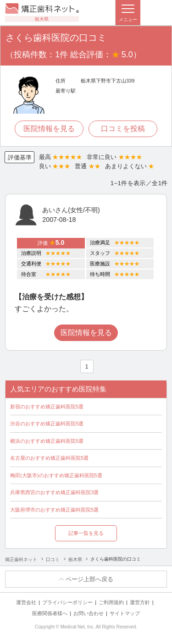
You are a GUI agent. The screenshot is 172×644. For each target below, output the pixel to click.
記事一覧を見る (86, 533)
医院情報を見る (49, 129)
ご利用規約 (111, 602)
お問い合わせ (89, 613)
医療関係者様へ (50, 613)
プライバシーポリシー (67, 602)
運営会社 (26, 602)
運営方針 (140, 602)
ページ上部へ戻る (89, 579)
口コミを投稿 (123, 129)
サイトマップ (125, 613)
